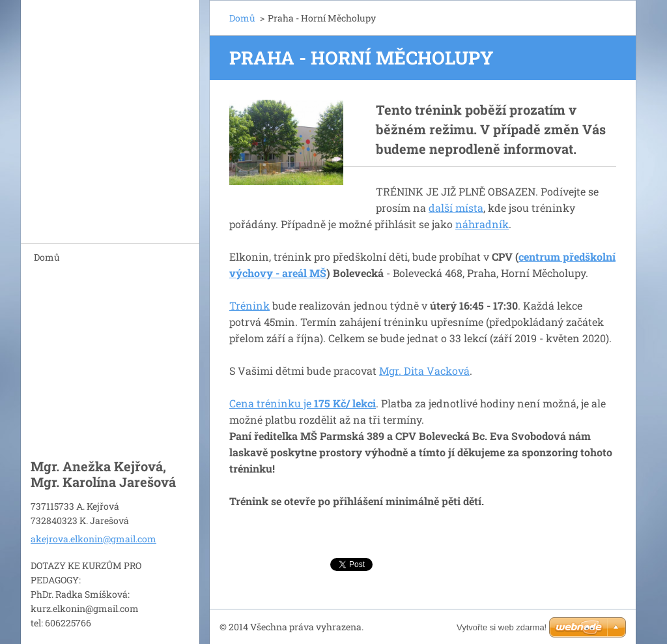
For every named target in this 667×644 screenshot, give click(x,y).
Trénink (249, 305)
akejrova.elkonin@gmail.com (93, 539)
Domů (47, 257)
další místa (456, 208)
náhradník (482, 224)
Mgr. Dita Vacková (424, 371)
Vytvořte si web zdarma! (502, 627)
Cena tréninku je (303, 403)
